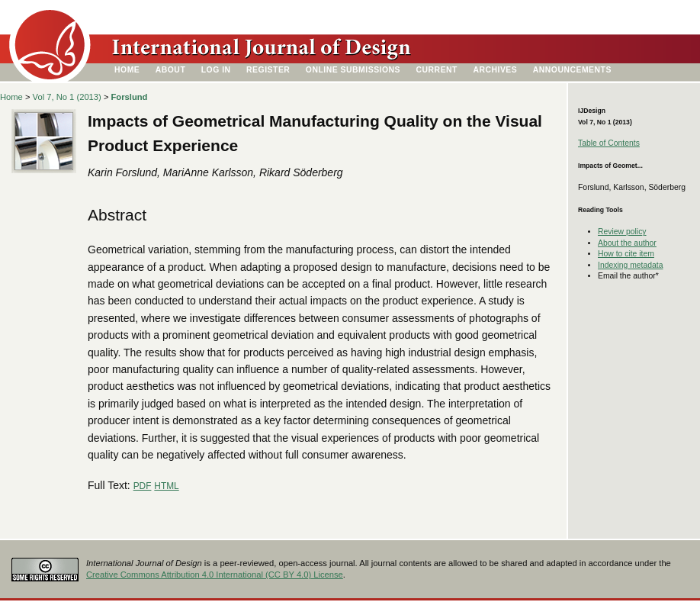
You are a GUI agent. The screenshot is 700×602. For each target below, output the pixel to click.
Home (127, 70)
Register (268, 70)
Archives (495, 70)
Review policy (622, 232)
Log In (216, 70)
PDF (143, 486)
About (171, 70)
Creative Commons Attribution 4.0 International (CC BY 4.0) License (215, 575)
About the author (627, 243)
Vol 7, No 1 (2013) (67, 97)
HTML (166, 486)
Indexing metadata (631, 265)
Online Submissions (353, 70)
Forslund (130, 97)
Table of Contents (609, 143)
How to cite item (626, 254)
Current (437, 70)
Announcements (572, 70)
